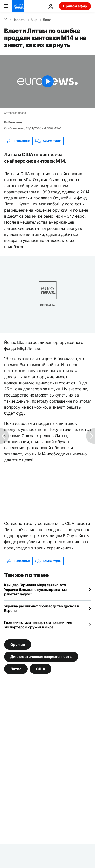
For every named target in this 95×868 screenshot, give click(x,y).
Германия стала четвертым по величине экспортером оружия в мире (38, 625)
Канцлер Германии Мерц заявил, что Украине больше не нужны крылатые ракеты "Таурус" (35, 589)
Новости (19, 20)
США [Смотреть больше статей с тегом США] (41, 668)
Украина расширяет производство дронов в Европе (42, 608)
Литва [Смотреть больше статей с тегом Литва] (16, 668)
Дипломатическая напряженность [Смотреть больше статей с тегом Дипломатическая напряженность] (41, 656)
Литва (47, 20)
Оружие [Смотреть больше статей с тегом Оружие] (18, 644)
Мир (34, 20)
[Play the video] (48, 81)
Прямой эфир (75, 6)
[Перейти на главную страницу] (18, 6)
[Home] (6, 20)
